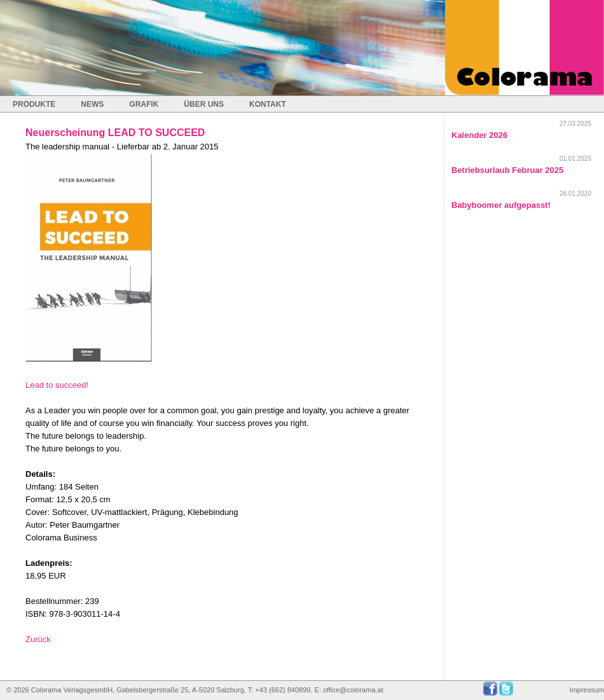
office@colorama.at (353, 690)
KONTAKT (268, 104)
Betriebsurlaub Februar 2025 (507, 170)
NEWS (92, 104)
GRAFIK (144, 104)
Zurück (38, 639)
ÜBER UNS (204, 104)
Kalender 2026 (479, 135)
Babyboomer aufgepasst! (501, 205)
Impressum (587, 690)
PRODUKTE (34, 104)
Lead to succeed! (57, 385)
